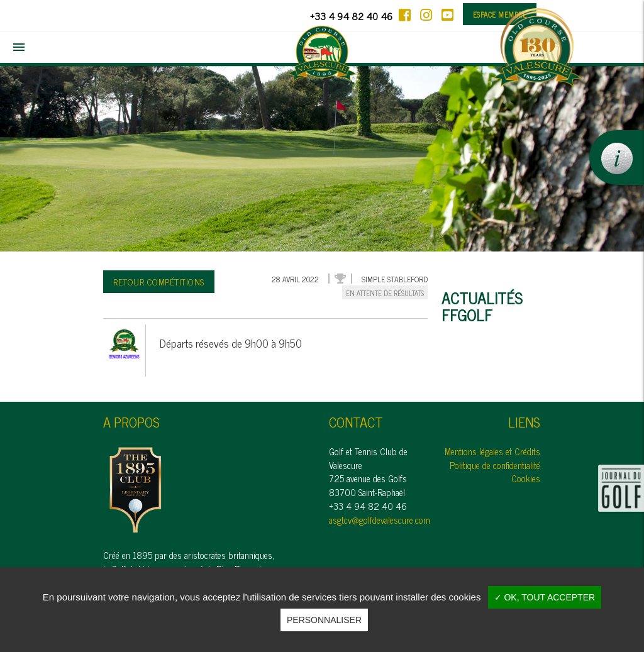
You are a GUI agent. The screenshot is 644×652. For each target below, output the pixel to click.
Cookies (526, 478)
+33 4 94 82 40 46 (351, 16)
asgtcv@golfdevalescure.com (380, 520)
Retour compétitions (159, 281)
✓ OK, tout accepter (545, 597)
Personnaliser (324, 620)
